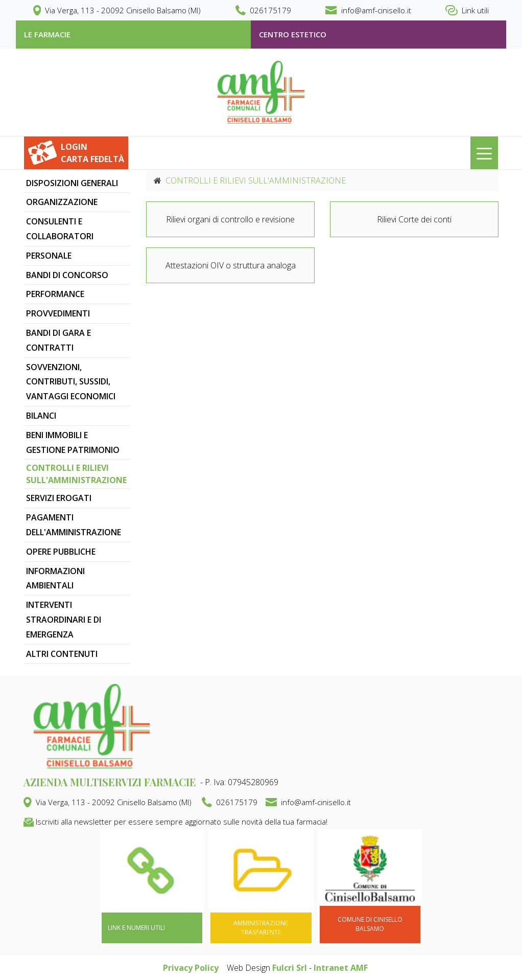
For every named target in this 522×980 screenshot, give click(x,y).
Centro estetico (293, 34)
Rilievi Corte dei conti (414, 219)
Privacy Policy (191, 968)
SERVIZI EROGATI (59, 498)
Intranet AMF (341, 968)
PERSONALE (49, 256)
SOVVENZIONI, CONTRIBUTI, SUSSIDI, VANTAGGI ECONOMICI (71, 382)
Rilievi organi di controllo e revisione (230, 219)
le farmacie (47, 34)
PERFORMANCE (55, 294)
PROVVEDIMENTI (58, 313)
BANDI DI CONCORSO (67, 275)
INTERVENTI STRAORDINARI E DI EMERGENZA (64, 620)
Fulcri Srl (290, 968)
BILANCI (41, 416)
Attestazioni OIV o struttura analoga (231, 265)
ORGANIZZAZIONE (62, 202)
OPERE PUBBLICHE (61, 552)
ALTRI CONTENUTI (62, 654)
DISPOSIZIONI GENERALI (72, 183)
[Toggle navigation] (484, 153)
